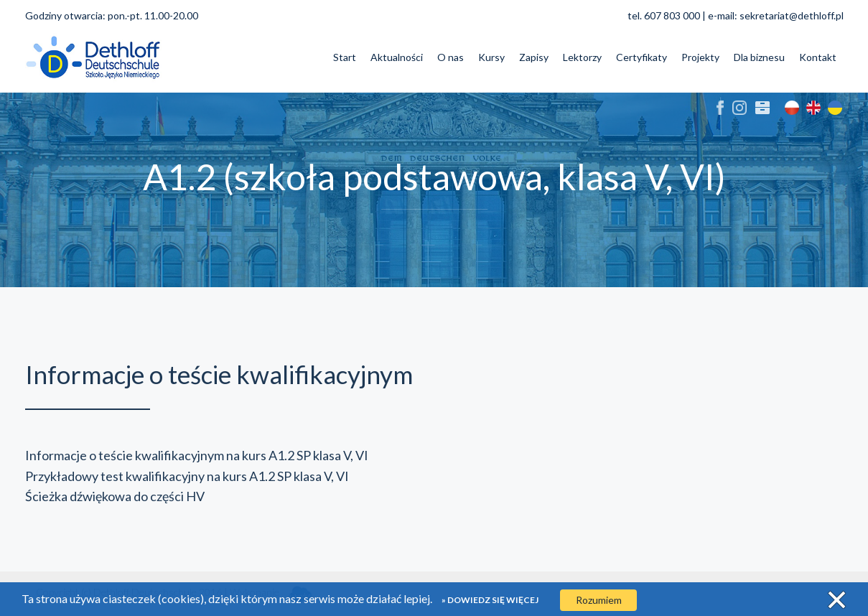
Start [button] (345, 57)
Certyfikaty (641, 57)
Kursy (491, 57)
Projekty (700, 57)
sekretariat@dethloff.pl (792, 15)
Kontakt (818, 57)
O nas (451, 57)
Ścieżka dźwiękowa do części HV (115, 496)
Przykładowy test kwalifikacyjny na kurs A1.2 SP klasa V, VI (187, 476)
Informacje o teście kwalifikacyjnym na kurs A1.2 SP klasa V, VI (197, 455)
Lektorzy (582, 57)
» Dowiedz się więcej (490, 600)
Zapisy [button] (534, 57)
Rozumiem (599, 600)
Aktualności (397, 57)
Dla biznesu (759, 57)
